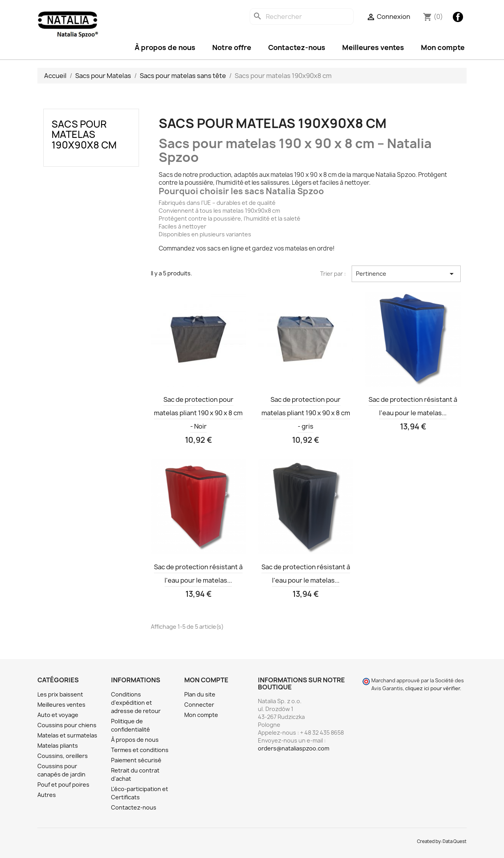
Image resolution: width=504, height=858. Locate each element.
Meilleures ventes (373, 47)
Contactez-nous (297, 47)
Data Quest (455, 841)
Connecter (199, 705)
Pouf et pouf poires (63, 785)
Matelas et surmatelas (67, 735)
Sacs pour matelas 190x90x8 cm (84, 135)
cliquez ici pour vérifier (433, 688)
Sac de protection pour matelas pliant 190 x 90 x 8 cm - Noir (198, 413)
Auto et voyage (58, 715)
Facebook (458, 17)
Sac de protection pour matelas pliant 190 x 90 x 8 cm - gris (306, 413)
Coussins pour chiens (67, 725)
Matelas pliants (58, 746)
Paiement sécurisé (136, 760)
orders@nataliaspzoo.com (294, 748)
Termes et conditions (140, 750)
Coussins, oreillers (63, 756)
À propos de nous (165, 47)
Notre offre (232, 47)
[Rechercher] (302, 17)
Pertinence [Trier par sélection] (406, 274)
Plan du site (200, 694)
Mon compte (443, 47)
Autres (47, 795)
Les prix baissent (60, 694)
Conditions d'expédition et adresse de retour (136, 703)
